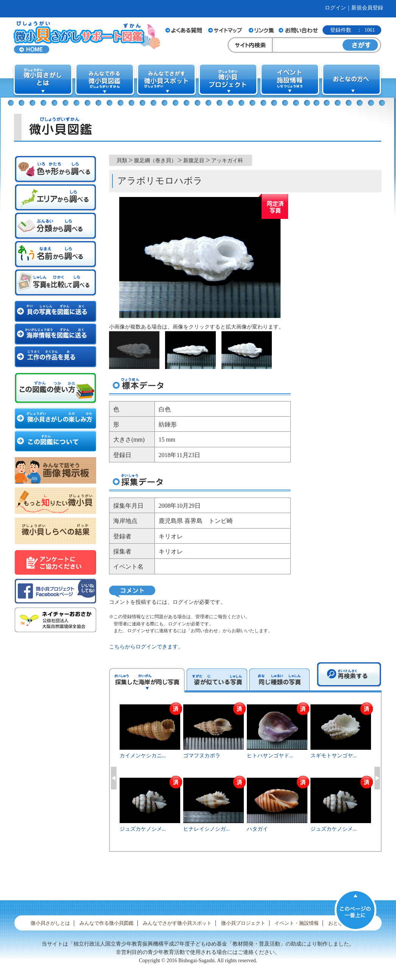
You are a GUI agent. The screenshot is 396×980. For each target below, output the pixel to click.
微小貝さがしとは (50, 923)
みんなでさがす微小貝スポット (177, 923)
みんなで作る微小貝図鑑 (107, 923)
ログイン (335, 8)
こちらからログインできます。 (146, 647)
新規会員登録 (367, 8)
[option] (246, 777)
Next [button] (377, 778)
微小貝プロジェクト (243, 923)
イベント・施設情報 (297, 923)
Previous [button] (114, 778)
